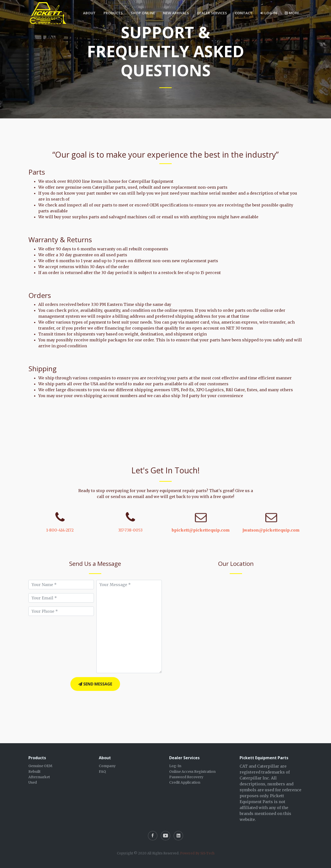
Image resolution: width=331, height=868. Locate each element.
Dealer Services (212, 13)
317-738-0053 (130, 530)
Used (33, 782)
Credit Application (185, 782)
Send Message (95, 684)
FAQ (102, 772)
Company (107, 766)
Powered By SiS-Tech (197, 853)
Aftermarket (39, 777)
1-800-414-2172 (60, 530)
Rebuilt (34, 772)
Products (113, 13)
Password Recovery (186, 777)
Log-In (269, 13)
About (89, 13)
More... (293, 13)
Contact (244, 13)
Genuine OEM (40, 766)
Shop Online (143, 13)
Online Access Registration (192, 772)
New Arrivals (176, 13)
